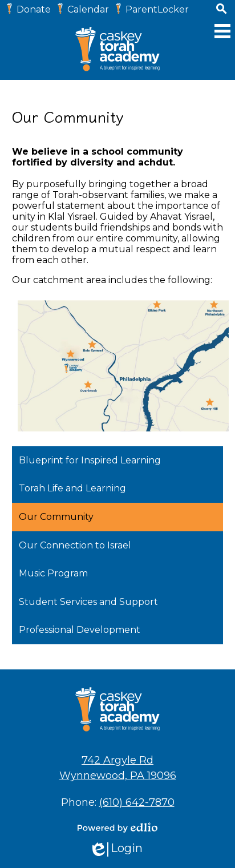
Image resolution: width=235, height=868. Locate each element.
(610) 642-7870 (137, 802)
